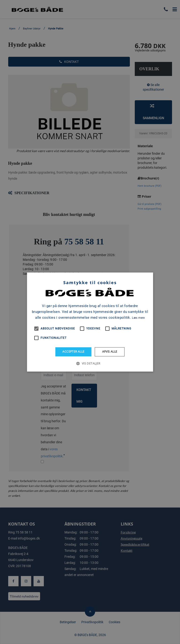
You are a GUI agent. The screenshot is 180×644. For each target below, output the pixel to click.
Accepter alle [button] (73, 352)
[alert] (90, 322)
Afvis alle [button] (110, 352)
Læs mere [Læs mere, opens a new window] (138, 318)
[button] (90, 363)
